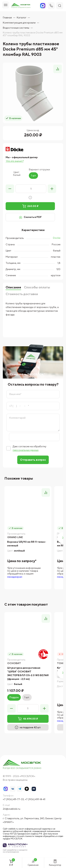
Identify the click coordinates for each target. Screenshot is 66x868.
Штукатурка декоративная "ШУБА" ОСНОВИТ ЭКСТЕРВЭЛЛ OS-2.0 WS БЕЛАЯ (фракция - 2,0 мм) (28, 673)
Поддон (14, 697)
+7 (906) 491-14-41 (35, 799)
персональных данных (26, 450)
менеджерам (15, 577)
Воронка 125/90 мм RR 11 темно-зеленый (27, 544)
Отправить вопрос (33, 460)
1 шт (33, 175)
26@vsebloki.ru (12, 809)
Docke (57, 238)
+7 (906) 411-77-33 (13, 799)
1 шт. (27, 697)
